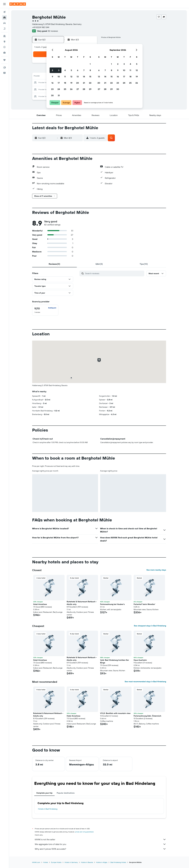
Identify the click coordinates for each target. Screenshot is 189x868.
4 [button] (65, 70)
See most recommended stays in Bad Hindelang (145, 682)
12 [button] (71, 77)
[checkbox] (45, 310)
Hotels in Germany (71, 862)
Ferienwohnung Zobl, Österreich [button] (147, 716)
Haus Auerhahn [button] (140, 660)
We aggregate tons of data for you (100, 844)
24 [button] (59, 89)
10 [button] (59, 77)
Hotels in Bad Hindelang (48, 809)
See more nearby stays (156, 570)
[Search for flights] (4, 12)
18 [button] (65, 83)
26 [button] (71, 89)
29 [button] (90, 89)
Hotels (46, 862)
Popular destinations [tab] (66, 793)
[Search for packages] (4, 29)
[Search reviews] (114, 273)
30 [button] (52, 95)
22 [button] (90, 83)
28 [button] (84, 89)
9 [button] (52, 77)
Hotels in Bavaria (87, 862)
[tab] (54, 264)
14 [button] (84, 77)
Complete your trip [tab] (44, 793)
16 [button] (52, 83)
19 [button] (71, 83)
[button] (4, 4)
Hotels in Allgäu (102, 862)
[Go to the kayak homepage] (18, 4)
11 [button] (65, 77)
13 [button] (78, 77)
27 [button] (78, 89)
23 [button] (52, 89)
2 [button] (52, 70)
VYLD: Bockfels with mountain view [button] (115, 713)
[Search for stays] (4, 18)
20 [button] (78, 83)
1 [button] (90, 64)
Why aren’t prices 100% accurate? (100, 849)
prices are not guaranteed (84, 832)
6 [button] (78, 70)
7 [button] (84, 70)
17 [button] (59, 83)
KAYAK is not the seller (100, 839)
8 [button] (90, 70)
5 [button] (71, 70)
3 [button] (59, 70)
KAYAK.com (36, 862)
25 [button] (65, 89)
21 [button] (84, 83)
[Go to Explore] (4, 42)
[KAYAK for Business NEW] (4, 53)
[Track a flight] (4, 47)
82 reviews (53, 31)
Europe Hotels (56, 862)
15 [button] (90, 77)
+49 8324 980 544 (41, 27)
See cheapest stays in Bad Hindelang (150, 626)
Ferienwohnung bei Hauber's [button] (112, 604)
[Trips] (4, 60)
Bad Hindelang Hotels (118, 862)
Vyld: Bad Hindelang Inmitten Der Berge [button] (115, 661)
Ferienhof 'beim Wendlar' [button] (144, 604)
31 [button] (59, 95)
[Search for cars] (4, 23)
